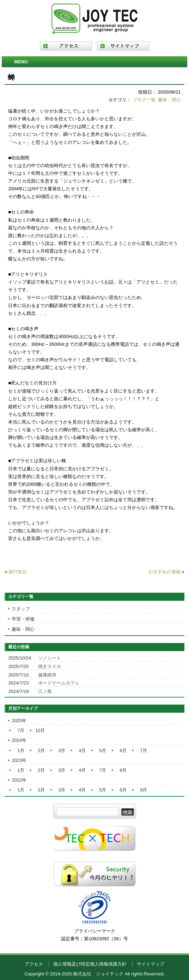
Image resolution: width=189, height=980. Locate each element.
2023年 (19, 760)
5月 (103, 750)
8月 (123, 770)
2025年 (19, 721)
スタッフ (21, 609)
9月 (144, 790)
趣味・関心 (169, 100)
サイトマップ (151, 964)
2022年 (19, 780)
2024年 (19, 740)
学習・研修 (23, 619)
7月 (21, 730)
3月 (62, 750)
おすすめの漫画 (164, 572)
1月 (21, 750)
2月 (41, 750)
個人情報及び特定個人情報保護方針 (90, 964)
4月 (82, 750)
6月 (123, 750)
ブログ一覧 (144, 100)
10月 (40, 730)
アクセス (34, 964)
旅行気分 (18, 572)
